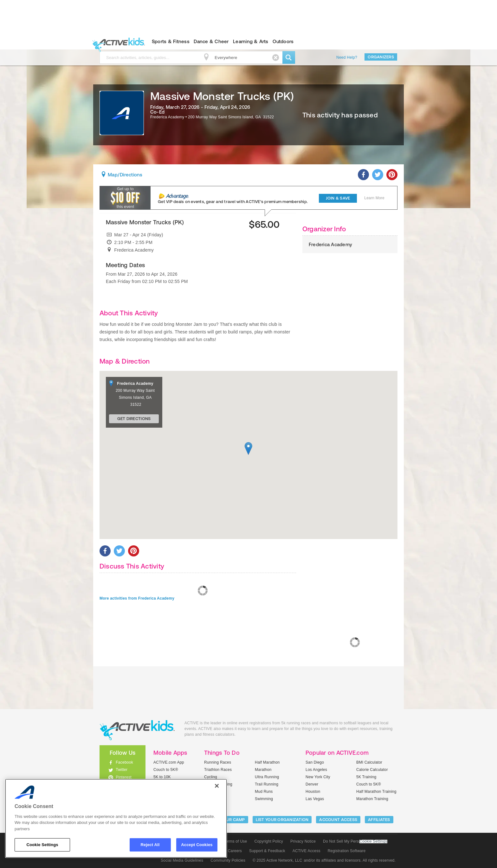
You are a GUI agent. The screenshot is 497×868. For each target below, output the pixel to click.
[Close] (217, 786)
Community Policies (228, 860)
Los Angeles (316, 770)
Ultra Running (267, 777)
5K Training (366, 777)
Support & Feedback (267, 851)
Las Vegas (315, 799)
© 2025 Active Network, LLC (278, 860)
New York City (318, 777)
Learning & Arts (251, 41)
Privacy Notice (303, 841)
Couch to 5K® (166, 770)
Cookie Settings (373, 842)
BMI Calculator (369, 762)
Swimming (264, 799)
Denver (312, 784)
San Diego (315, 762)
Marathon (263, 770)
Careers (235, 851)
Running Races (218, 762)
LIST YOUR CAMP (228, 820)
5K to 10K (162, 777)
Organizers (381, 57)
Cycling (211, 777)
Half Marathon (267, 762)
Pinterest (124, 777)
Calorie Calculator (372, 770)
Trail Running (267, 784)
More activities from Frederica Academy (137, 598)
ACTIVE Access (307, 851)
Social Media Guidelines (182, 860)
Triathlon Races (218, 770)
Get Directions (134, 419)
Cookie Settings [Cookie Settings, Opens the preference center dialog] (42, 845)
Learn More (374, 198)
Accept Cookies (197, 845)
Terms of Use (236, 841)
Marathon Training (372, 799)
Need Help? (347, 57)
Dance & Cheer (211, 41)
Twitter (122, 770)
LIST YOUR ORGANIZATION (282, 820)
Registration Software (347, 851)
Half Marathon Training (376, 792)
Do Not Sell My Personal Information (355, 841)
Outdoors (283, 41)
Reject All (150, 845)
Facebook (124, 762)
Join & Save (338, 198)
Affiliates (379, 820)
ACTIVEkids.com (117, 42)
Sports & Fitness (171, 41)
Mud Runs (264, 792)
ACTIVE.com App (169, 762)
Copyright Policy (269, 841)
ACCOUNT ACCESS (338, 820)
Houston (313, 792)
